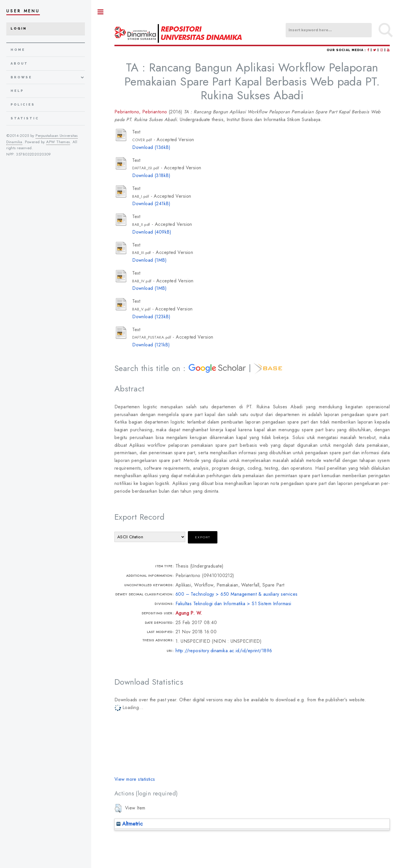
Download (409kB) (152, 232)
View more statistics (135, 779)
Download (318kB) (151, 175)
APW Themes (58, 142)
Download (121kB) (151, 345)
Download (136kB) (151, 147)
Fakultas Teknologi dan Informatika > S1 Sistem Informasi (233, 604)
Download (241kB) (151, 204)
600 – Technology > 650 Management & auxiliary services (237, 594)
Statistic (25, 118)
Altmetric (129, 824)
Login (19, 29)
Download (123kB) (151, 317)
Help (17, 91)
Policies (23, 105)
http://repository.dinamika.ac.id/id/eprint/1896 (224, 651)
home (18, 50)
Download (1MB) (149, 260)
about (19, 64)
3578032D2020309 (34, 154)
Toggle (101, 12)
